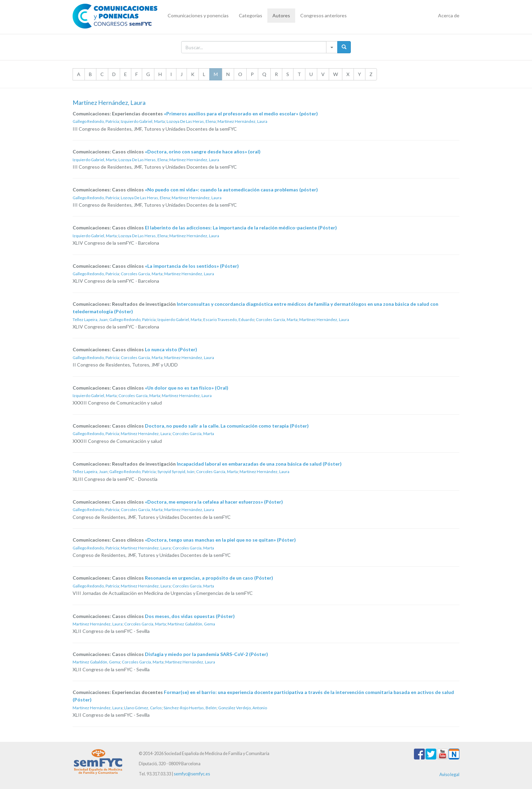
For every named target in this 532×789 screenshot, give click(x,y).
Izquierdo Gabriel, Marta (143, 121)
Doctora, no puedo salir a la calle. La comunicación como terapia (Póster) (227, 426)
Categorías (251, 15)
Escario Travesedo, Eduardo (229, 320)
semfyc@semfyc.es (192, 774)
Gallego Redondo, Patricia (96, 121)
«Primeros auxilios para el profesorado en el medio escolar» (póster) (241, 114)
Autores (281, 15)
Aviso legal (449, 775)
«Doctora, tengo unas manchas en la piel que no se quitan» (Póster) (220, 540)
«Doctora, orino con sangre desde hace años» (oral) (203, 152)
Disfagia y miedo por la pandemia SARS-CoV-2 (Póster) (206, 654)
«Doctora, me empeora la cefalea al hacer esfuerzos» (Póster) (214, 502)
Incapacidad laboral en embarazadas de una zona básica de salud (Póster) (259, 464)
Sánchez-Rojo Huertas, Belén (190, 708)
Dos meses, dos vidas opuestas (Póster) (190, 616)
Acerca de (449, 15)
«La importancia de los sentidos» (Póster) (192, 266)
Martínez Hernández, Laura (242, 121)
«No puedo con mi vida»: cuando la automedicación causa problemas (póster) (231, 190)
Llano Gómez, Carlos (143, 708)
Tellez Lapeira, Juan (90, 320)
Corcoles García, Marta (142, 274)
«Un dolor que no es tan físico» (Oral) (187, 388)
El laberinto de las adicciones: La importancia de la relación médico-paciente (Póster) (241, 228)
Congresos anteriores (324, 15)
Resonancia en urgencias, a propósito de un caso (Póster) (209, 578)
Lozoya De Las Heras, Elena (191, 121)
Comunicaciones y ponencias (198, 15)
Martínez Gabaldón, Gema (191, 624)
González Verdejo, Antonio (243, 708)
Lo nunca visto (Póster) (171, 349)
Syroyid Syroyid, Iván (176, 472)
